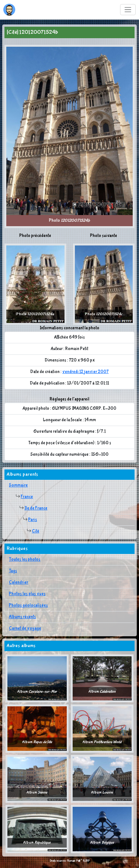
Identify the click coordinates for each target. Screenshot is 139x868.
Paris (33, 520)
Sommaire (18, 485)
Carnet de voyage (25, 628)
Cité (36, 531)
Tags (13, 571)
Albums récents (22, 617)
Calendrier (19, 582)
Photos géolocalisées (28, 605)
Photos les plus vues (27, 594)
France (27, 497)
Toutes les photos (25, 560)
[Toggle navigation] (128, 10)
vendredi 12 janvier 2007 (85, 372)
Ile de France (36, 508)
